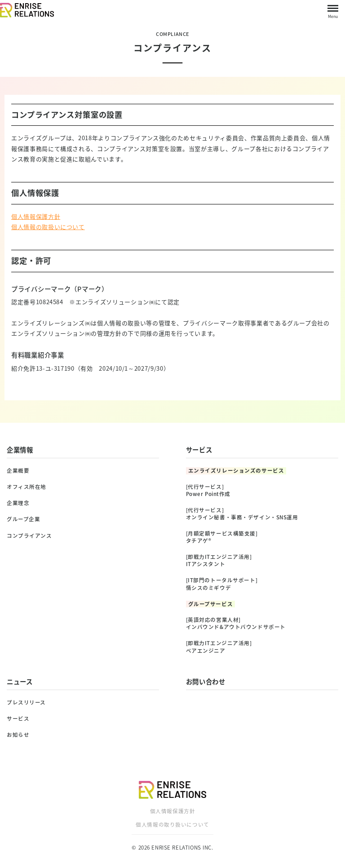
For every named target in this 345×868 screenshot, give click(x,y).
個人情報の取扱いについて (48, 227)
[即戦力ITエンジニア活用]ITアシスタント (219, 560)
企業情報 (20, 450)
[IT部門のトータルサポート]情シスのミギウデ (222, 584)
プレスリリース (26, 702)
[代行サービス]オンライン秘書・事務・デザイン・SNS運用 (242, 514)
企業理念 (18, 503)
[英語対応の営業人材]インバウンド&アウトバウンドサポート (236, 623)
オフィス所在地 (27, 487)
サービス (199, 450)
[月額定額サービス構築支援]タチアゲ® (222, 537)
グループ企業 (23, 519)
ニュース (20, 682)
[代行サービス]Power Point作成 (208, 490)
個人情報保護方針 (36, 216)
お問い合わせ (206, 682)
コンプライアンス (29, 536)
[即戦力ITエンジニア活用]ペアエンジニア (219, 647)
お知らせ (18, 735)
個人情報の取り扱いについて (172, 825)
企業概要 (18, 471)
